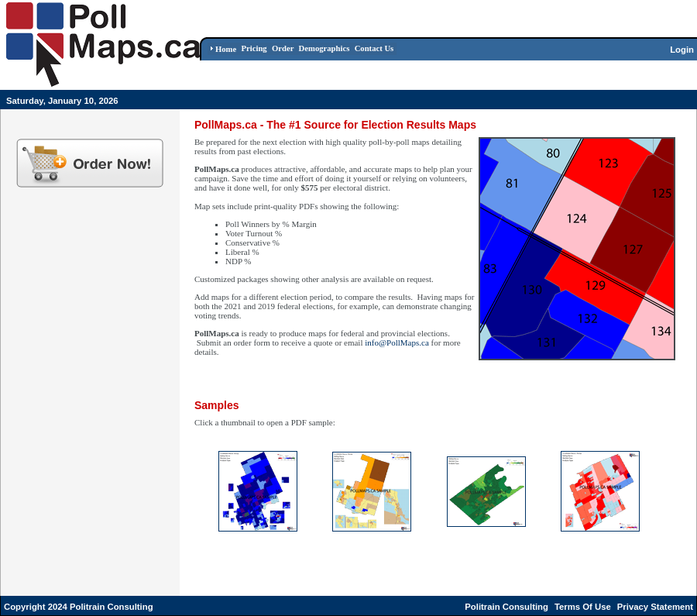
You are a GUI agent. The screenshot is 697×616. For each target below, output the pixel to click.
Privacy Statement (655, 607)
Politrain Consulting (506, 607)
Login (682, 50)
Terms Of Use (583, 607)
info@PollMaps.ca (398, 342)
